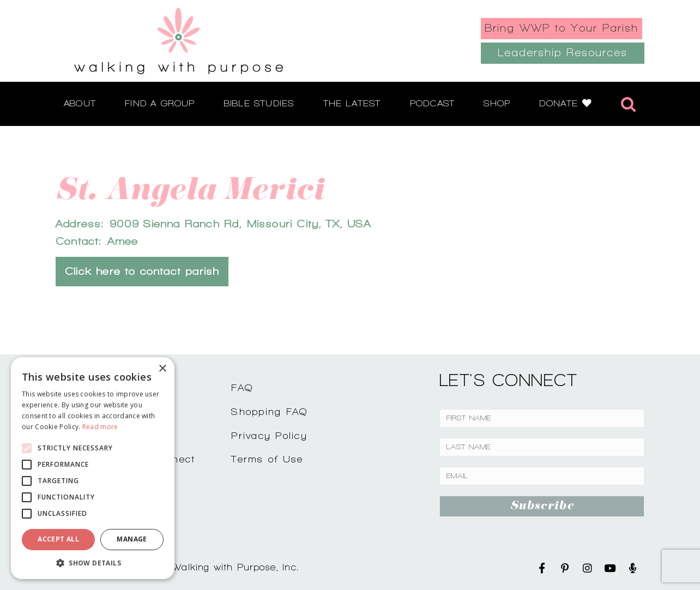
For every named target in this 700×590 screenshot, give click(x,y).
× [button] (162, 369)
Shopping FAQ (269, 411)
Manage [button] (132, 539)
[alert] (93, 468)
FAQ (242, 387)
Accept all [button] (58, 539)
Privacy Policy (269, 435)
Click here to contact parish (142, 271)
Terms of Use (267, 459)
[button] (93, 563)
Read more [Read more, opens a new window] (100, 427)
